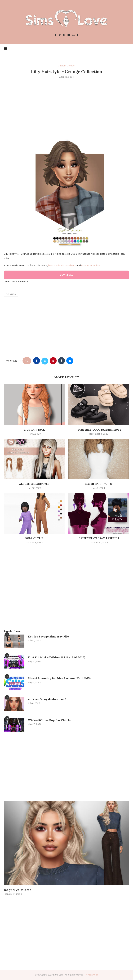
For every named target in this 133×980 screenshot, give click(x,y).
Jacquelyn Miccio (17, 890)
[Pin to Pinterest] (53, 361)
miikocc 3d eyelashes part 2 (47, 699)
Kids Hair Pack (34, 430)
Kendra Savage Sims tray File (48, 636)
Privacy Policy (91, 975)
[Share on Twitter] (45, 361)
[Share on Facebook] (37, 361)
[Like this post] (28, 361)
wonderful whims (91, 265)
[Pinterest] (64, 35)
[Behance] (73, 35)
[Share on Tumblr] (61, 361)
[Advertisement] (66, 107)
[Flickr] (69, 35)
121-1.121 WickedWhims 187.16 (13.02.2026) (57, 657)
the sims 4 (11, 294)
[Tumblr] (78, 35)
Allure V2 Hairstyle (34, 484)
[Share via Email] (70, 361)
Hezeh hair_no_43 (99, 484)
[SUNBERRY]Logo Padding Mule (99, 430)
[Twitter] (60, 35)
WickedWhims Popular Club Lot (50, 720)
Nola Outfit (34, 538)
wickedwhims (68, 265)
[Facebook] (56, 35)
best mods (54, 265)
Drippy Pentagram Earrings (99, 538)
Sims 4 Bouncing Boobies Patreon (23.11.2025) (59, 678)
